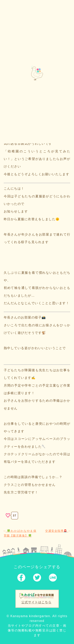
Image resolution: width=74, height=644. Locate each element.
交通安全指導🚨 (58, 531)
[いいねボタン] (8, 515)
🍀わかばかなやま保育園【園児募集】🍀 (20, 533)
